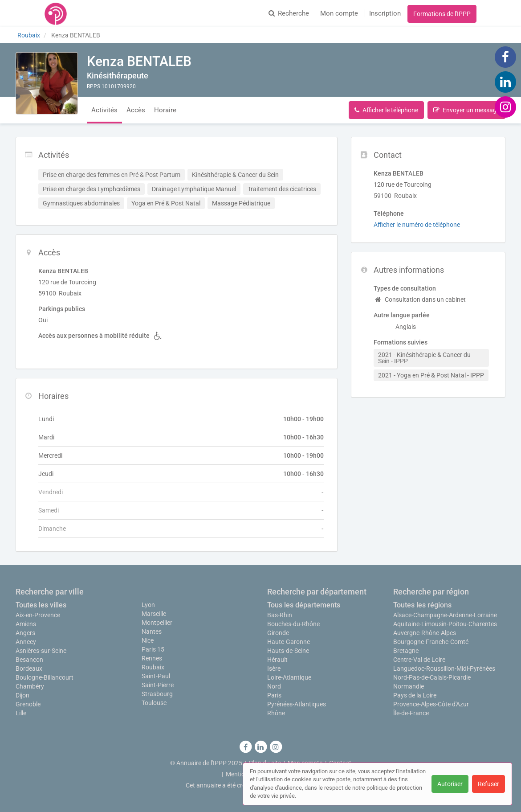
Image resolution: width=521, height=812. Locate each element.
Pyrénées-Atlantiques (297, 704)
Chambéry (30, 686)
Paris (274, 695)
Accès (136, 110)
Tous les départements (304, 605)
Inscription (385, 13)
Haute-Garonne (289, 642)
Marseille (154, 614)
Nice (148, 640)
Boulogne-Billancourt (45, 677)
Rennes (152, 658)
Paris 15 (153, 649)
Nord (274, 686)
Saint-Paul (156, 676)
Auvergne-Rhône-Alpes (425, 633)
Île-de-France (411, 713)
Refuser (488, 784)
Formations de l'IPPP (442, 14)
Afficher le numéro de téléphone (417, 225)
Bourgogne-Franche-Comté (431, 642)
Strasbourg (157, 694)
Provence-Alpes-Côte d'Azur (431, 704)
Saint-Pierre (158, 685)
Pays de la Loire (415, 695)
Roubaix (153, 667)
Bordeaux (29, 668)
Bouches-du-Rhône (293, 624)
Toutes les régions (422, 605)
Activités (104, 110)
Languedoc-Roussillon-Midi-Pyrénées (444, 668)
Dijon (22, 695)
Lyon (148, 605)
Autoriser (450, 784)
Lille (21, 713)
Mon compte (339, 13)
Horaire (165, 110)
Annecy (26, 642)
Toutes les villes (41, 605)
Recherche (289, 13)
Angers (25, 633)
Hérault (277, 660)
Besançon (29, 660)
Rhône (276, 713)
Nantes (152, 632)
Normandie (409, 686)
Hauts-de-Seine (288, 651)
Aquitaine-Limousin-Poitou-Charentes (445, 624)
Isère (274, 668)
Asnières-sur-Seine (41, 651)
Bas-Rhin (280, 615)
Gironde (278, 633)
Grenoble (28, 704)
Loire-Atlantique (289, 677)
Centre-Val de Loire (419, 660)
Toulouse (154, 703)
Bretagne (406, 651)
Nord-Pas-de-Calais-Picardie (432, 677)
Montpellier (157, 623)
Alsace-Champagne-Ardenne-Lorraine (445, 615)
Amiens (26, 624)
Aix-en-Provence (38, 615)
